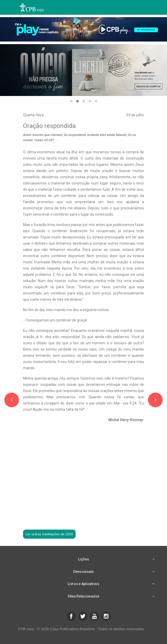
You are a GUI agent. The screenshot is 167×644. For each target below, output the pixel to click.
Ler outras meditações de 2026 (49, 534)
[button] (71, 101)
